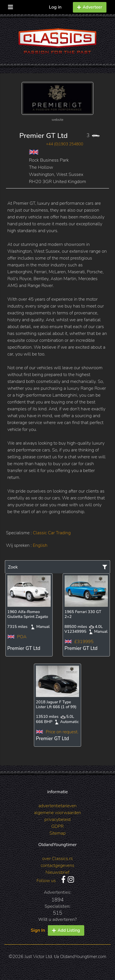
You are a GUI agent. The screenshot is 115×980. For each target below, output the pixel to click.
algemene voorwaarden (58, 813)
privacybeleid (57, 820)
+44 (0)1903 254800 (65, 144)
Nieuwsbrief (57, 872)
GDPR (57, 826)
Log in (55, 7)
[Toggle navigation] (11, 6)
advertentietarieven (57, 806)
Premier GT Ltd (44, 136)
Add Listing (66, 930)
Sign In (38, 930)
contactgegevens (57, 865)
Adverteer (90, 7)
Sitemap (57, 833)
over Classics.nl (57, 859)
